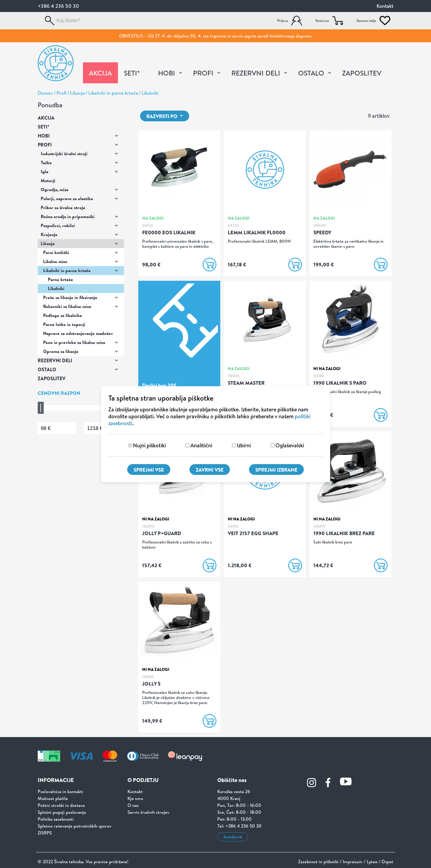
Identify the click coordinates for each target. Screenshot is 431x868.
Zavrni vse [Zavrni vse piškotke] (210, 470)
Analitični (201, 445)
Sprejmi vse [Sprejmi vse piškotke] (149, 470)
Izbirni (244, 445)
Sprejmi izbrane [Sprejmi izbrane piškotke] (276, 470)
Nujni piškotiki (149, 445)
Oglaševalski (290, 445)
